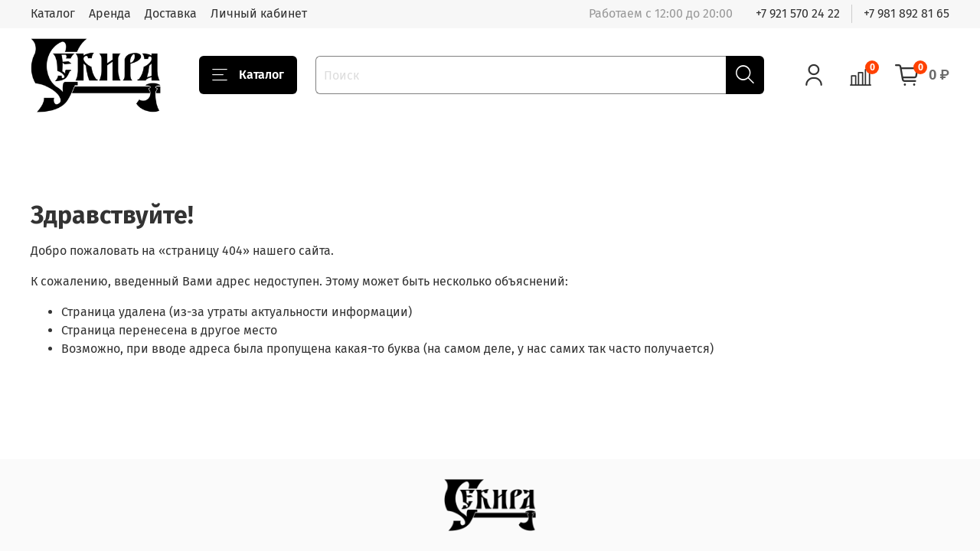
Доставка (171, 13)
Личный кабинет (259, 13)
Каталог (53, 13)
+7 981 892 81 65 (906, 13)
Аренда (110, 13)
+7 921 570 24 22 (798, 13)
